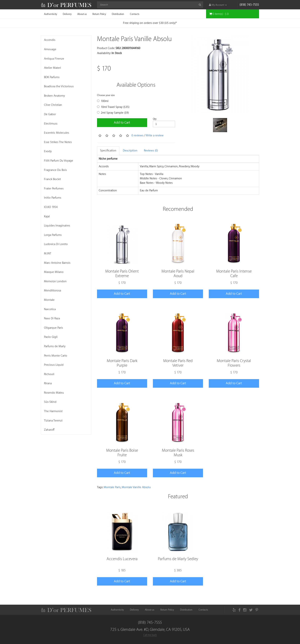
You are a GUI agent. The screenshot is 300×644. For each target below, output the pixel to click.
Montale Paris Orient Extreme (122, 274)
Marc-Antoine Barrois (57, 263)
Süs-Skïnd (50, 402)
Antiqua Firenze (54, 59)
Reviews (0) (151, 151)
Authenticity (51, 14)
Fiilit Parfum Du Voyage (59, 161)
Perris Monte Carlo (56, 356)
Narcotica (50, 309)
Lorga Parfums (53, 235)
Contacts (135, 14)
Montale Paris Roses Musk (178, 453)
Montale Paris (112, 487)
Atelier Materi (53, 68)
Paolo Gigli (51, 337)
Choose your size (106, 95)
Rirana (48, 383)
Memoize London (55, 281)
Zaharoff (49, 430)
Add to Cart (122, 123)
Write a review (155, 136)
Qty (155, 119)
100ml (103, 101)
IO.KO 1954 (51, 207)
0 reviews (137, 136)
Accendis (50, 40)
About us (82, 14)
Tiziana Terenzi (53, 421)
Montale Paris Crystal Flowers (234, 363)
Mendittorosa (53, 291)
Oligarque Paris (53, 328)
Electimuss (51, 124)
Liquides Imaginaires (57, 226)
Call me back (150, 635)
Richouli (49, 374)
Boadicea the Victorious (59, 86)
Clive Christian (53, 105)
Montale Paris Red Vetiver (178, 363)
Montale (49, 300)
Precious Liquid (54, 365)
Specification (108, 151)
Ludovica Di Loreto (56, 244)
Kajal (47, 216)
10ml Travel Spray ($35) (113, 107)
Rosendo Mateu (54, 393)
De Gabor (50, 114)
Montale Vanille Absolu (136, 487)
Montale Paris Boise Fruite (122, 453)
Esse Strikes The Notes (58, 142)
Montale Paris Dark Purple (122, 363)
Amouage (50, 49)
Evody (48, 151)
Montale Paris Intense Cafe (234, 274)
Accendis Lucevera (122, 559)
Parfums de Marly (55, 346)
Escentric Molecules (57, 133)
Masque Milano (54, 272)
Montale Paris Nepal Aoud (178, 274)
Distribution (118, 14)
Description (130, 151)
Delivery (67, 14)
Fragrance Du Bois (55, 170)
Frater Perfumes (54, 189)
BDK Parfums (52, 77)
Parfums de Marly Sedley (178, 559)
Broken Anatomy (54, 96)
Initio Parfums (53, 198)
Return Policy (99, 14)
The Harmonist (53, 411)
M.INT (48, 254)
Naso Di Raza (52, 318)
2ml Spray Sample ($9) (113, 113)
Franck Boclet (52, 179)
